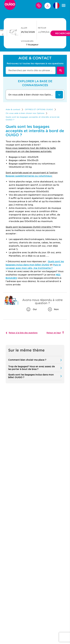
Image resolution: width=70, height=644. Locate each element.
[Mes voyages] (39, 6)
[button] (35, 360)
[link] (13, 109)
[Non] (53, 309)
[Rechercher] (61, 70)
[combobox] (31, 70)
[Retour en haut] (55, 333)
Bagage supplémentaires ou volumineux (29, 176)
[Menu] (64, 6)
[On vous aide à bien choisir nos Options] (35, 95)
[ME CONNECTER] (48, 6)
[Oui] (32, 309)
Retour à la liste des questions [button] (23, 333)
